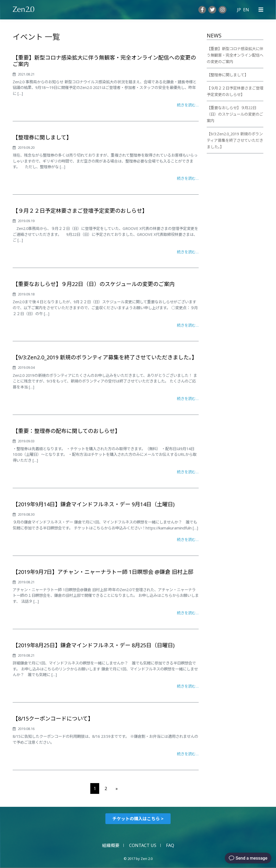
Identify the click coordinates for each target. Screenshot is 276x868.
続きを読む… (188, 105)
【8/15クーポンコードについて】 (53, 719)
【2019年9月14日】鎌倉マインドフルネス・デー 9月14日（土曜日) (94, 504)
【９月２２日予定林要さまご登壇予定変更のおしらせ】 (80, 211)
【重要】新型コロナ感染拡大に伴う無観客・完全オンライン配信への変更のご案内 (104, 61)
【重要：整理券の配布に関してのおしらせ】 (66, 431)
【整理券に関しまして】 (42, 137)
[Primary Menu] (261, 10)
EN (246, 10)
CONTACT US (143, 845)
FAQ (170, 845)
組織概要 (111, 845)
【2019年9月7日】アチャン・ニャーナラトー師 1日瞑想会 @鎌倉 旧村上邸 (103, 572)
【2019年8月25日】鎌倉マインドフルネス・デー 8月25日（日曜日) (94, 645)
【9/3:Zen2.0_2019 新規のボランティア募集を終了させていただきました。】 (105, 357)
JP (239, 10)
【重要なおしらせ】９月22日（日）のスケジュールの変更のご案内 (94, 284)
